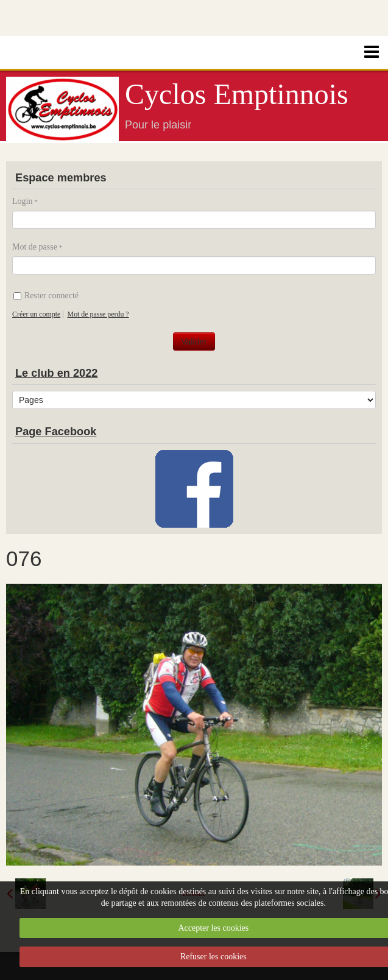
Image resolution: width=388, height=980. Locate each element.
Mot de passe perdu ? (98, 314)
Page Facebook (56, 432)
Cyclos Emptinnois (237, 94)
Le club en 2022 (56, 373)
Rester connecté (46, 296)
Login (22, 201)
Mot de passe (35, 247)
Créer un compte (36, 314)
